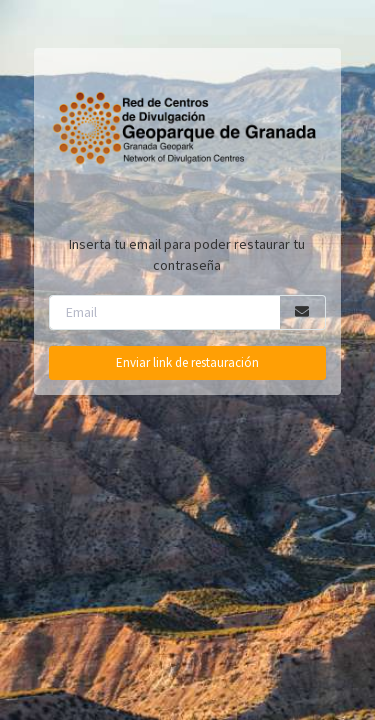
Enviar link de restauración (187, 362)
